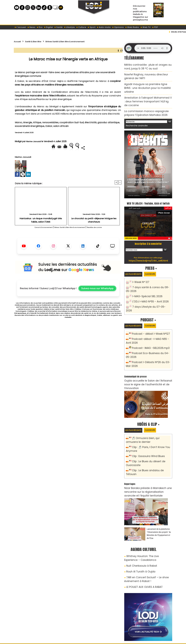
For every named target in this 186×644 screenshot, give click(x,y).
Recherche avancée (135, 110)
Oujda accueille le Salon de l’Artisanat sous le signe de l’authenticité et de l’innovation (147, 363)
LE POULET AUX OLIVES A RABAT (141, 550)
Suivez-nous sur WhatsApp (97, 298)
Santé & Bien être (38, 41)
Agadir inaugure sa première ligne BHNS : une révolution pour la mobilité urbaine (147, 82)
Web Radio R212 (152, 625)
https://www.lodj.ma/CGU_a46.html (148, 250)
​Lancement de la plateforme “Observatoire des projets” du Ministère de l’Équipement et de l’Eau (159, 502)
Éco (40, 27)
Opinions (118, 27)
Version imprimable (69, 148)
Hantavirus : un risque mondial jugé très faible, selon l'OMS (41, 229)
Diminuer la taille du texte (61, 158)
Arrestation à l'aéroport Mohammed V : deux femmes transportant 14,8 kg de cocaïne (147, 91)
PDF (155, 27)
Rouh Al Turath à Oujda (138, 537)
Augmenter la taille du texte (103, 148)
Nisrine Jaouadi (34, 141)
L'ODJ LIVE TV (112, 624)
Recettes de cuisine (108, 237)
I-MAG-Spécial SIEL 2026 (145, 285)
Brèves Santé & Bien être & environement (79, 41)
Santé (58, 27)
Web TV (146, 27)
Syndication (100, 639)
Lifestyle (69, 27)
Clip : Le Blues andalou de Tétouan (150, 445)
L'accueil (20, 27)
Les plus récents (135, 264)
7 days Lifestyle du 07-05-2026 (149, 295)
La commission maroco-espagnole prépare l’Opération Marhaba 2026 (146, 99)
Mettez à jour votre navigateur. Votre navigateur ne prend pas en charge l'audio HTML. (153, 48)
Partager (87, 158)
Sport (92, 27)
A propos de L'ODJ (34, 624)
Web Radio (132, 27)
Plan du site (86, 639)
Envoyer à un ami (42, 148)
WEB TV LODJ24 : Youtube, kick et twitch (148, 190)
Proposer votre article (73, 624)
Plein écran (165, 203)
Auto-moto (104, 27)
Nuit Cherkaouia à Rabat (139, 532)
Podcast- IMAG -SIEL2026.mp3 (148, 332)
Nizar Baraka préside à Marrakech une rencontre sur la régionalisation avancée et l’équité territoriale (146, 461)
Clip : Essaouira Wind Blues (146, 432)
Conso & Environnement (32, 237)
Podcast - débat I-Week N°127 (148, 319)
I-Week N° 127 (140, 272)
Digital (48, 27)
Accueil (18, 41)
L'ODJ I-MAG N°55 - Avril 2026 (148, 290)
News (31, 27)
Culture (81, 27)
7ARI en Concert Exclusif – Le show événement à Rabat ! (143, 544)
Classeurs (156, 264)
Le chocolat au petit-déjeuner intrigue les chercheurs (94, 228)
